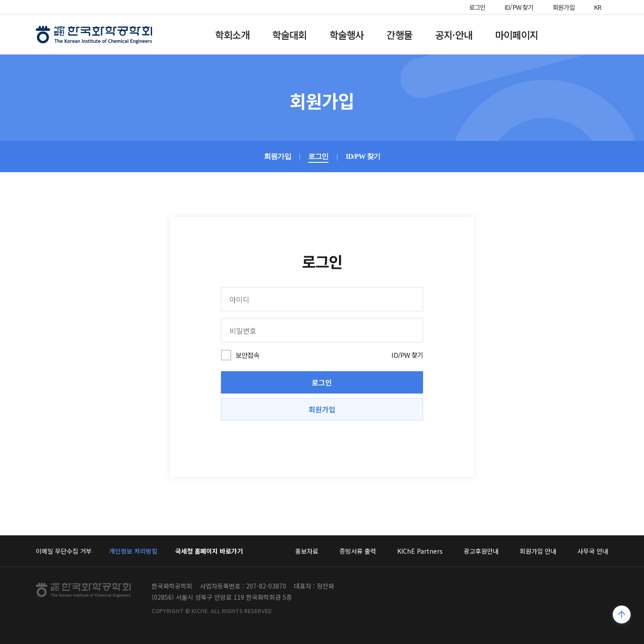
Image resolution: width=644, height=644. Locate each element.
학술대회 (290, 34)
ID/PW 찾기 (519, 7)
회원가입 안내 (538, 551)
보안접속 (248, 355)
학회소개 (232, 34)
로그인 (477, 7)
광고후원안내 (481, 551)
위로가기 (622, 616)
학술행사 (347, 34)
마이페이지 (517, 34)
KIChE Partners (420, 551)
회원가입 (564, 7)
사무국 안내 (593, 551)
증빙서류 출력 (358, 551)
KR (598, 7)
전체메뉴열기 (583, 34)
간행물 (399, 34)
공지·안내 (454, 34)
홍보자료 (307, 551)
